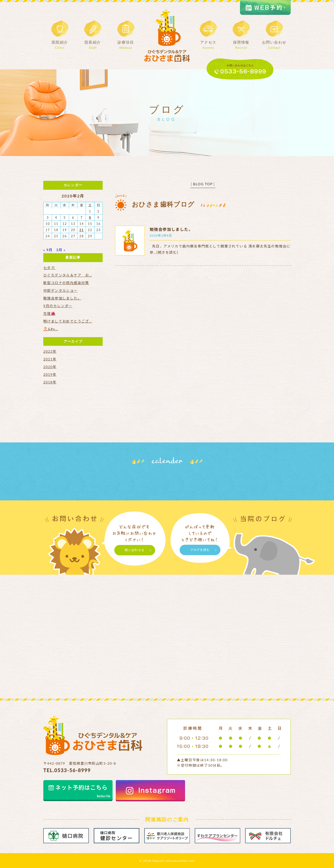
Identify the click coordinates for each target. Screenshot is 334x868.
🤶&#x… (51, 329)
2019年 (50, 374)
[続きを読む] (167, 252)
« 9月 (48, 250)
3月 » (61, 250)
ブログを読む (200, 550)
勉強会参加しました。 (171, 229)
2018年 (50, 382)
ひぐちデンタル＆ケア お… (68, 275)
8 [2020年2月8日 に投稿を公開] (90, 217)
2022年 (50, 351)
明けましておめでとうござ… (68, 321)
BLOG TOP (203, 184)
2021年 (50, 359)
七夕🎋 (49, 268)
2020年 (50, 367)
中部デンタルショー (60, 290)
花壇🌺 (49, 313)
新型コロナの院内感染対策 (66, 283)
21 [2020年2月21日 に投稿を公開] (82, 230)
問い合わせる (135, 550)
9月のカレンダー (58, 306)
